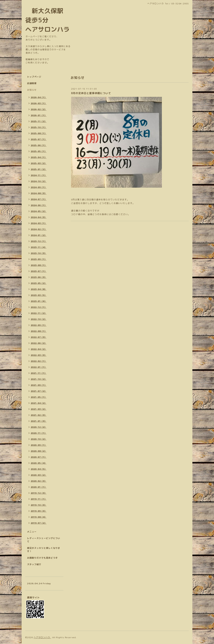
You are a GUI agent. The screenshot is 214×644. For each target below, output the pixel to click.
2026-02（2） (39, 109)
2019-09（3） (39, 511)
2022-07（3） (39, 337)
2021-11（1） (39, 373)
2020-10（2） (39, 439)
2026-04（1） (39, 97)
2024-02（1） (39, 229)
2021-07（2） (39, 391)
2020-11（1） (39, 433)
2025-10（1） (39, 127)
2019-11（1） (39, 499)
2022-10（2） (39, 319)
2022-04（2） (39, 349)
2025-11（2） (39, 121)
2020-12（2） (39, 427)
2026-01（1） (39, 115)
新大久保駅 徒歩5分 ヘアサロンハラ (48, 20)
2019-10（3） (39, 505)
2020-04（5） (39, 469)
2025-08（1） (39, 133)
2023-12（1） (39, 241)
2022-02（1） (39, 361)
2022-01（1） (39, 367)
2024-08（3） (39, 193)
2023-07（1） (39, 271)
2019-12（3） (39, 493)
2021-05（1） (39, 397)
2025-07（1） (39, 139)
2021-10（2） (39, 379)
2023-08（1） (39, 265)
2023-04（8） (39, 289)
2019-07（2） (39, 523)
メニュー (32, 532)
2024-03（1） (39, 223)
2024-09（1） (39, 187)
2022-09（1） (39, 325)
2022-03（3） (39, 355)
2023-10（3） (39, 253)
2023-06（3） (39, 277)
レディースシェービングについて (44, 540)
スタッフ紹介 (34, 564)
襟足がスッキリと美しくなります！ (44, 550)
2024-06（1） (39, 205)
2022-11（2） (39, 313)
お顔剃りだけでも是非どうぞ (42, 558)
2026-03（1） (39, 103)
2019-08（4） (39, 517)
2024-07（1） (39, 199)
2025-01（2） (39, 169)
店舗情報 (32, 83)
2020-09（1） (39, 445)
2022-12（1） (39, 307)
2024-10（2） (39, 181)
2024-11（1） (39, 175)
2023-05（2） (39, 283)
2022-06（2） (39, 343)
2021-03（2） (39, 409)
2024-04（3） (39, 217)
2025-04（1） (39, 157)
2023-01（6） (39, 301)
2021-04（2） (39, 403)
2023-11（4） (39, 247)
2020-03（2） (39, 475)
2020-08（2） (39, 451)
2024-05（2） (39, 211)
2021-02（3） (39, 415)
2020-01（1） (39, 487)
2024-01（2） (39, 235)
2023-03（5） (39, 295)
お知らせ (32, 90)
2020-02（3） (39, 481)
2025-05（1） (39, 151)
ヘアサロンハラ (42, 637)
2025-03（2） (39, 163)
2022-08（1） (39, 331)
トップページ (34, 77)
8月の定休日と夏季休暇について (91, 93)
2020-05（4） (39, 463)
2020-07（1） (39, 457)
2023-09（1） (39, 259)
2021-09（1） (39, 385)
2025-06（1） (39, 145)
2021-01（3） (39, 421)
